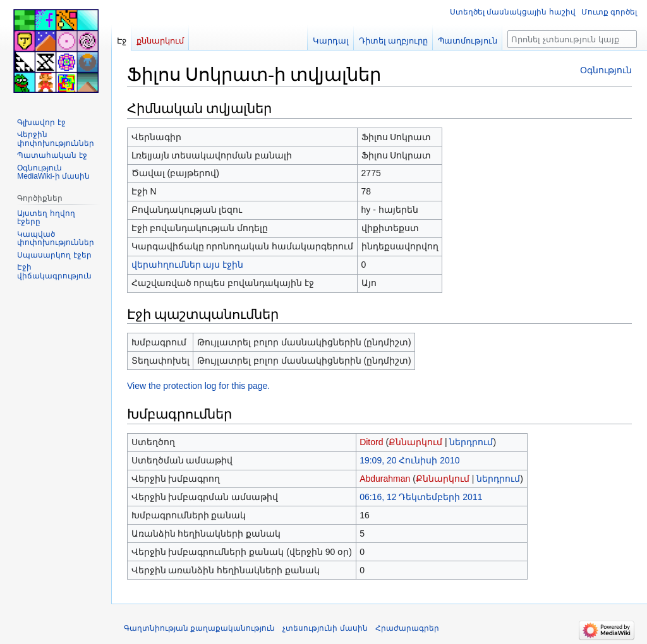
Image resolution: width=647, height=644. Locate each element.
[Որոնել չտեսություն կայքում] (572, 39)
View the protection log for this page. (198, 386)
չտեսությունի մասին (325, 628)
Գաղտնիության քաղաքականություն (199, 628)
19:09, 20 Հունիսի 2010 (409, 460)
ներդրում (471, 442)
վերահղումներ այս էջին (188, 265)
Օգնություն (606, 70)
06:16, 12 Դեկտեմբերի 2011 (421, 497)
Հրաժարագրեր (407, 628)
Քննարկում (415, 442)
